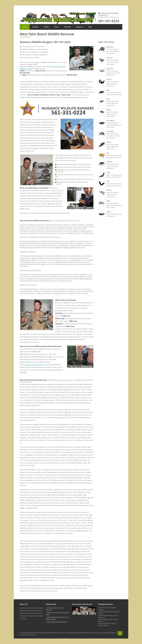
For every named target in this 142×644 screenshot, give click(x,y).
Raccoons (110, 47)
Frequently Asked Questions (57, 622)
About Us (80, 27)
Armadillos (110, 131)
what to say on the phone (33, 365)
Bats (108, 181)
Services (35, 27)
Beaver (109, 142)
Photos (46, 27)
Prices (56, 27)
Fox (108, 153)
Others (109, 212)
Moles (109, 110)
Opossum (110, 68)
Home (25, 27)
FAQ (90, 27)
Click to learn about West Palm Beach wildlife (57, 618)
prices (37, 62)
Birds (108, 172)
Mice (108, 99)
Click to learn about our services (55, 609)
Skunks (109, 79)
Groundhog (111, 120)
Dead (108, 201)
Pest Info (67, 27)
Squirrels (110, 57)
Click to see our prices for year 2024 (57, 613)
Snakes (109, 190)
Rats (108, 90)
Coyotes (109, 162)
